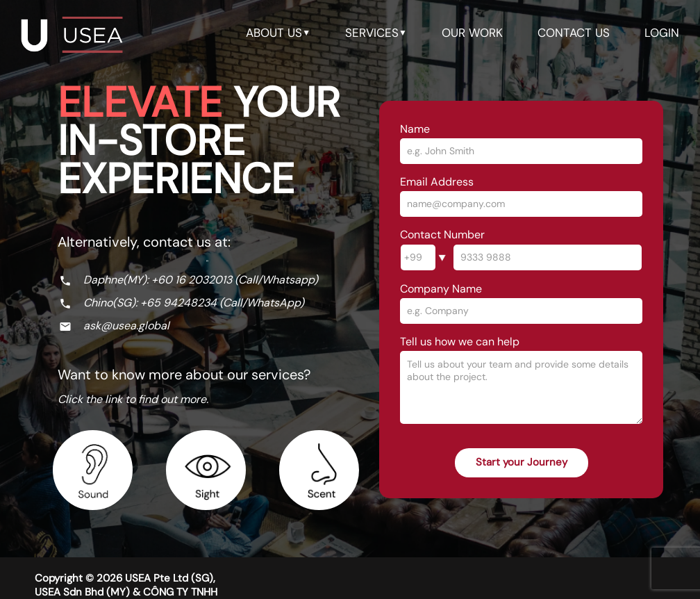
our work (472, 33)
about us (278, 33)
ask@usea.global (126, 326)
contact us (574, 33)
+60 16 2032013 (192, 280)
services (376, 33)
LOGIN (662, 33)
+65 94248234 (178, 303)
